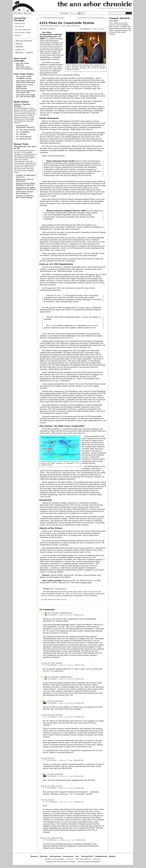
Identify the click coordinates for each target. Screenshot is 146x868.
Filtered (88, 859)
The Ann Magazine (24, 69)
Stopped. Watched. (120, 18)
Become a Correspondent (55, 859)
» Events (17, 35)
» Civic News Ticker (22, 32)
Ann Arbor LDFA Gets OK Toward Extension (26, 82)
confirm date (86, 583)
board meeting (89, 594)
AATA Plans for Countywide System (67, 23)
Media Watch (21, 102)
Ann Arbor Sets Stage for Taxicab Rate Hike (26, 96)
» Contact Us (19, 50)
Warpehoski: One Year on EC (25, 147)
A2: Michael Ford (24, 139)
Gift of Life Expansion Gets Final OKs (26, 92)
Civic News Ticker (24, 74)
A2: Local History (24, 137)
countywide (100, 594)
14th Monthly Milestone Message (52, 18)
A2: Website (21, 134)
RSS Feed (79, 859)
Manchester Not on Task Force (25, 180)
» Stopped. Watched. (22, 30)
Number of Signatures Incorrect (26, 176)
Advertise (70, 859)
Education (44, 856)
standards (76, 780)
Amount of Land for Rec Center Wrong (25, 197)
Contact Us (97, 859)
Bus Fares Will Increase (50, 143)
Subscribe (64, 13)
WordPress (96, 862)
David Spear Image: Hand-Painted (25, 192)
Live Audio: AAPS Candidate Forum (24, 77)
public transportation (65, 595)
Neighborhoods (101, 856)
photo (118, 30)
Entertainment (55, 856)
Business (34, 856)
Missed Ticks (21, 144)
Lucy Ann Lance (23, 67)
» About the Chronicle (23, 41)
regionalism (79, 595)
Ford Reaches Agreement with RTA (25, 126)
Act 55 (98, 275)
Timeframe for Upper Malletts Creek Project (26, 188)
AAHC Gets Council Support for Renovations (25, 87)
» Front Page (19, 24)
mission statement (48, 595)
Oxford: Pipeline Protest (22, 105)
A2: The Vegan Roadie (26, 130)
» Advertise (19, 47)
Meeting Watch (61, 589)
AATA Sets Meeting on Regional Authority (57, 479)
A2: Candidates (23, 132)
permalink (78, 615)
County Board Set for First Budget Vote (91, 18)
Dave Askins (49, 29)
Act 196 (88, 277)
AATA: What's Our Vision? (81, 129)
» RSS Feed (19, 53)
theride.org (53, 495)
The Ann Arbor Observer (23, 64)
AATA (67, 594)
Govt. (52, 589)
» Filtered (29, 53)
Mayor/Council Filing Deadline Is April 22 (25, 184)
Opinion (112, 856)
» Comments (19, 26)
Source (17, 123)
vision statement (91, 595)
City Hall (114, 21)
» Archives (18, 44)
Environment (68, 856)
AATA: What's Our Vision (59, 369)
